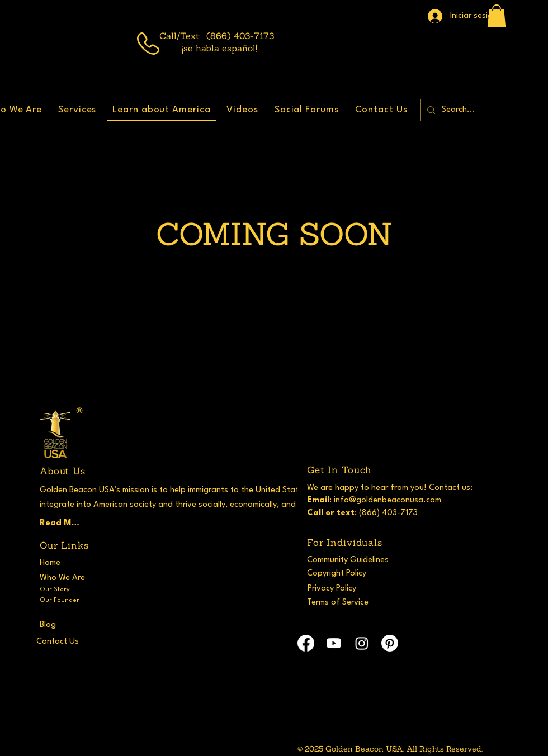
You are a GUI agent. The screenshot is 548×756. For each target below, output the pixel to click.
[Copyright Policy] (348, 573)
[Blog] (81, 625)
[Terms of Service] (348, 602)
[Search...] (479, 110)
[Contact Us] (77, 641)
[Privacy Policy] (344, 588)
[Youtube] (334, 643)
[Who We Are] (65, 578)
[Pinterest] (390, 643)
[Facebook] (306, 643)
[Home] (62, 563)
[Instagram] (362, 643)
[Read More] (62, 523)
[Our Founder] (65, 600)
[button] (497, 16)
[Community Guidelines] (353, 560)
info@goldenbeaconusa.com (388, 500)
